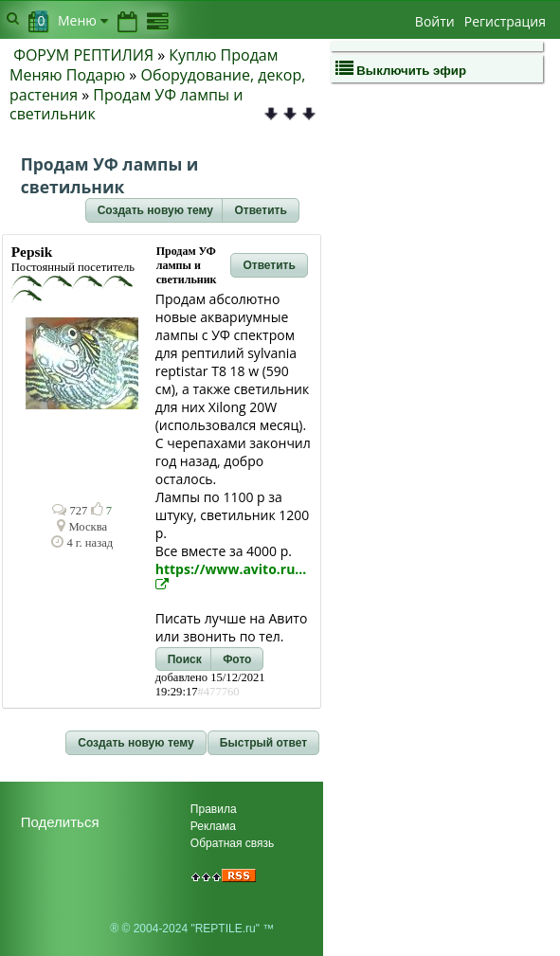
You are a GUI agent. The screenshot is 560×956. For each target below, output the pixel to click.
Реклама (213, 826)
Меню (83, 20)
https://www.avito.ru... (231, 576)
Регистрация (505, 21)
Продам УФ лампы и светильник (126, 105)
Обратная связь (232, 843)
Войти (435, 21)
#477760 (218, 692)
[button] (155, 210)
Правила (214, 809)
